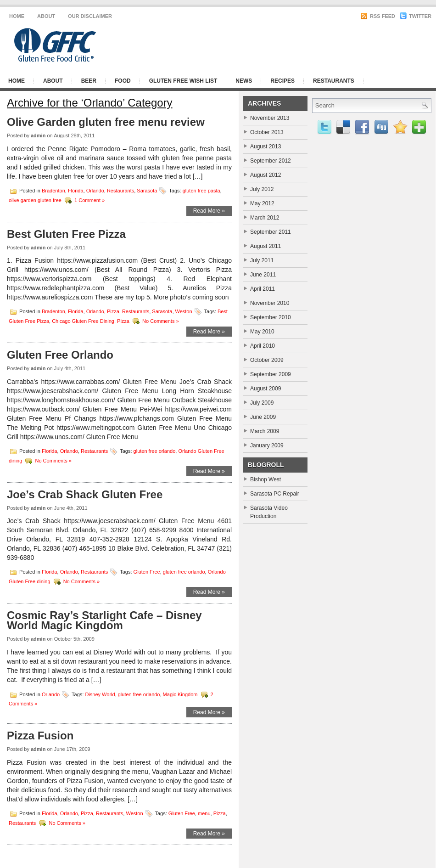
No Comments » (160, 321)
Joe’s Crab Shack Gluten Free (85, 494)
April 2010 (263, 346)
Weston (184, 311)
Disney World (100, 694)
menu (204, 813)
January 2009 (267, 445)
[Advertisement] (319, 89)
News (244, 81)
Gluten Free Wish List (183, 81)
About (46, 16)
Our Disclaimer (90, 16)
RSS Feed (378, 16)
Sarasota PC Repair (275, 494)
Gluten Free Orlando (60, 355)
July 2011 (262, 260)
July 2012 (262, 189)
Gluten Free (147, 572)
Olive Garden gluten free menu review (106, 122)
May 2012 (262, 203)
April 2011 (263, 289)
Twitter (416, 16)
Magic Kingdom (180, 694)
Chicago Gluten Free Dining (83, 321)
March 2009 (265, 431)
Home (17, 16)
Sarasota (147, 190)
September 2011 (271, 232)
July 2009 (262, 403)
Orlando (95, 190)
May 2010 (262, 332)
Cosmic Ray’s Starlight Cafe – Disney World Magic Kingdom (104, 620)
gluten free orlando (155, 451)
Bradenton (53, 190)
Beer (89, 81)
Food (123, 81)
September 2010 (271, 317)
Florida (76, 190)
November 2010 (270, 303)
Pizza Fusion (40, 736)
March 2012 (265, 218)
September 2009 (271, 374)
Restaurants (120, 190)
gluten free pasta (201, 190)
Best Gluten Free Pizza (66, 234)
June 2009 (263, 417)
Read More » (209, 211)
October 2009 (267, 360)
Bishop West (266, 479)
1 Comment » (89, 200)
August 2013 (266, 147)
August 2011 (266, 246)
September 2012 (271, 161)
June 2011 (263, 275)
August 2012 (266, 175)
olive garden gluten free (35, 200)
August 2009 (266, 389)
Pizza (113, 311)
